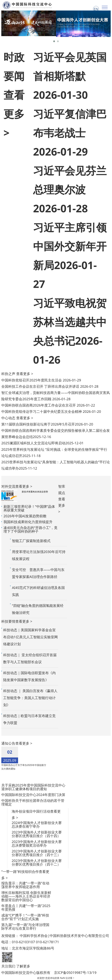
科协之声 (8, 374)
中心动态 (8, 418)
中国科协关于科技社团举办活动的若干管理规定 (33, 802)
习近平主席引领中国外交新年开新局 (70, 246)
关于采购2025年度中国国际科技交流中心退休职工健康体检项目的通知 (33, 787)
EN (96, 9)
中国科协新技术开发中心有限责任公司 (79, 936)
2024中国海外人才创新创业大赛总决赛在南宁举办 (37, 824)
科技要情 (8, 621)
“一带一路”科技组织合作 (20, 872)
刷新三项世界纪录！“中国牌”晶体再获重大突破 (29, 508)
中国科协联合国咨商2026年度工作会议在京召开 (39, 405)
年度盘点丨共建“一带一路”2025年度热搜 (26, 907)
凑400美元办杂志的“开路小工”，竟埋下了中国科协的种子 (30, 529)
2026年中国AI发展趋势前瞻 (25, 516)
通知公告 (8, 743)
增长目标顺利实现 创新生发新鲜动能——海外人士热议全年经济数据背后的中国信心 (26, 896)
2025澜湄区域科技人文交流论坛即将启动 (33, 443)
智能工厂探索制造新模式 (31, 541)
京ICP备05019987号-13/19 (75, 972)
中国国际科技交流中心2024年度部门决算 (33, 795)
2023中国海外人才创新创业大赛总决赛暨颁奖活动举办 (37, 843)
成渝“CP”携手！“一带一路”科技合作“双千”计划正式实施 (25, 917)
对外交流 (8, 486)
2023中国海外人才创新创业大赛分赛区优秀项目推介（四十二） (37, 862)
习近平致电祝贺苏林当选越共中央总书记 (70, 322)
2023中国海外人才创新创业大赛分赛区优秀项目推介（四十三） (37, 853)
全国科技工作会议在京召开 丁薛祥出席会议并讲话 (41, 386)
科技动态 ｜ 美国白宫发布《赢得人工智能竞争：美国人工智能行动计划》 (30, 698)
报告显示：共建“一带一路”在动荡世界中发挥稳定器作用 (25, 885)
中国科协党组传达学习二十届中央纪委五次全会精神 (42, 411)
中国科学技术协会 (34, 936)
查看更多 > (14, 114)
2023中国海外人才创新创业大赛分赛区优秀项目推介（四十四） (37, 834)
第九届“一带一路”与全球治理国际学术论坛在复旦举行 (25, 926)
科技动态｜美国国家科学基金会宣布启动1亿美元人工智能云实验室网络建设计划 (30, 637)
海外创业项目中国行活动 (31, 811)
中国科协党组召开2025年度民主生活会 (32, 380)
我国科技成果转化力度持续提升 (28, 522)
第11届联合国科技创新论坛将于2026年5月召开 (38, 424)
